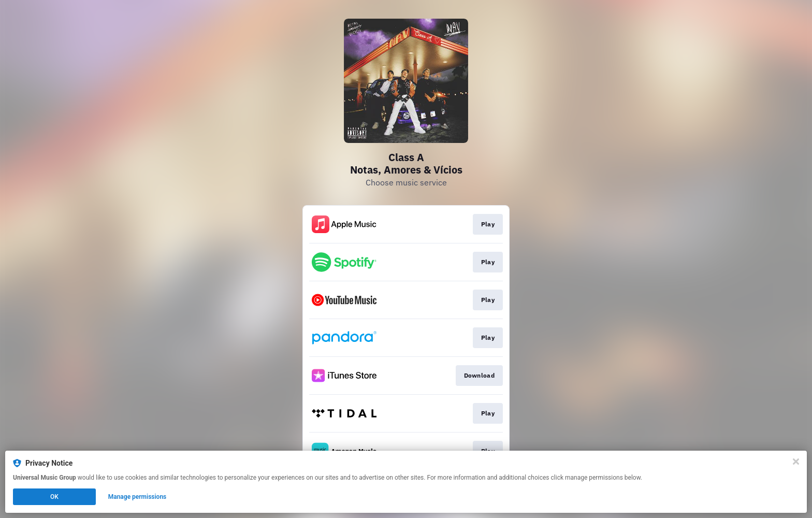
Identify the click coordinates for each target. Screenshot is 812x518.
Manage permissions (137, 497)
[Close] (796, 462)
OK (54, 497)
